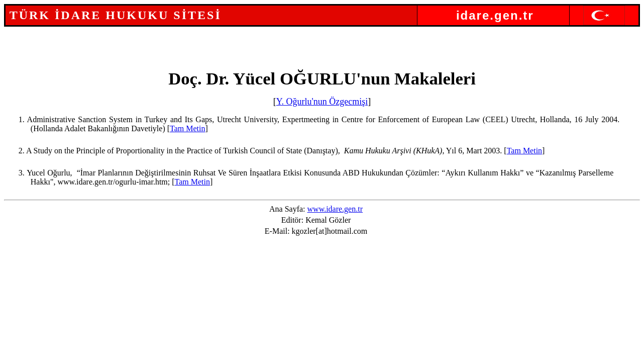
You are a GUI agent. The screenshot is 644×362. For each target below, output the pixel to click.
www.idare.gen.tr (335, 209)
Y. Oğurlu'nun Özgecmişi (322, 102)
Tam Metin (187, 128)
